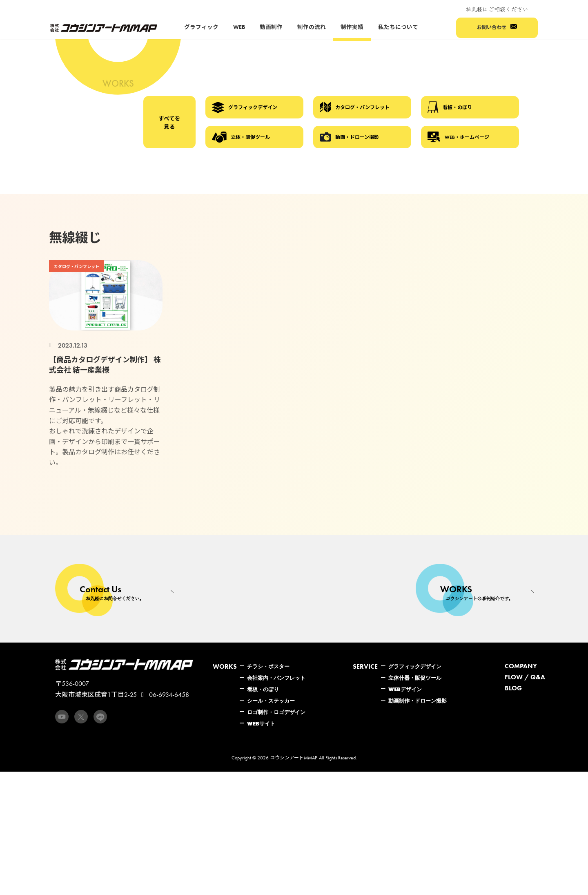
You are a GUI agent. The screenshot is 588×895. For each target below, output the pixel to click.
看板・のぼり (450, 107)
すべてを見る (169, 123)
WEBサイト (261, 723)
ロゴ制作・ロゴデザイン (276, 712)
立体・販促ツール (241, 137)
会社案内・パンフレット (276, 678)
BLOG (513, 688)
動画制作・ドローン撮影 (418, 701)
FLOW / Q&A (525, 677)
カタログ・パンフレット (355, 107)
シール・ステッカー (271, 701)
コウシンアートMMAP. (294, 758)
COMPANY (521, 666)
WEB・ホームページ (458, 137)
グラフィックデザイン (245, 107)
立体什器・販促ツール (415, 678)
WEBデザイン (405, 689)
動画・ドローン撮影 (349, 137)
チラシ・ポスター (268, 666)
